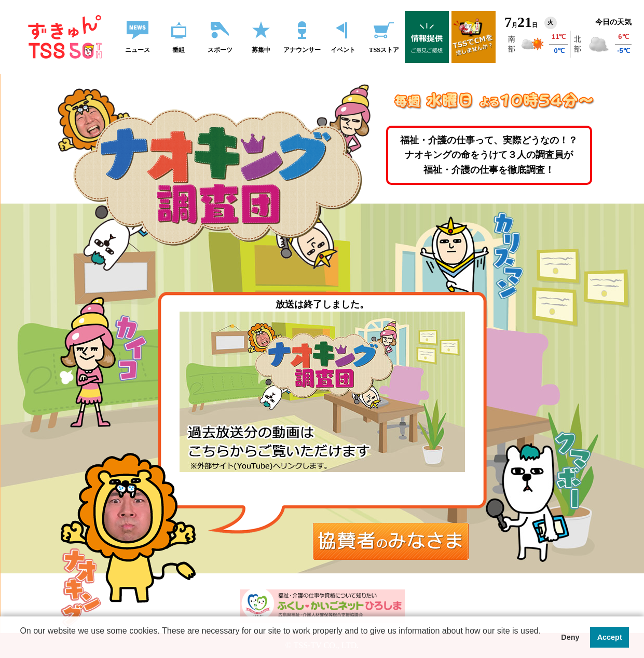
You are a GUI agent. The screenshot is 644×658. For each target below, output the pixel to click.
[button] (280, 644)
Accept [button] (610, 637)
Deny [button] (570, 637)
